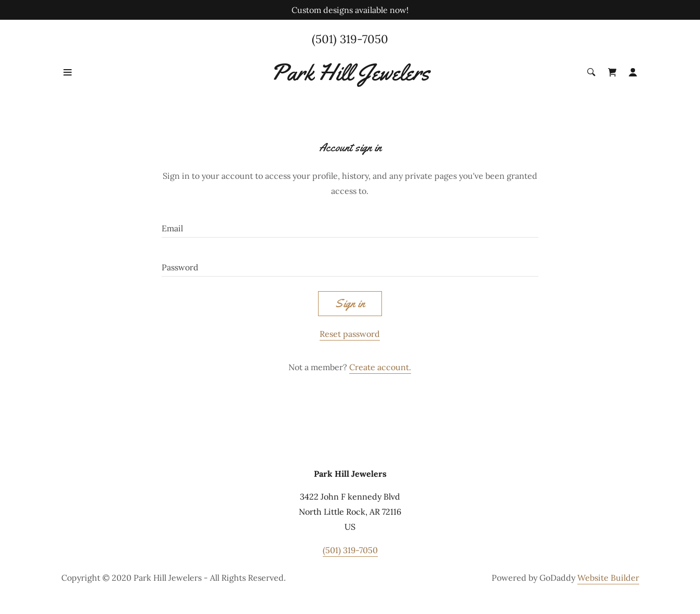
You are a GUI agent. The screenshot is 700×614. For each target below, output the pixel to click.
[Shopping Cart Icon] (612, 72)
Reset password (350, 334)
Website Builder (608, 578)
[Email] (350, 224)
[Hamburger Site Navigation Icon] (90, 72)
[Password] (350, 263)
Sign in (350, 304)
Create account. (380, 367)
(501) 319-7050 (350, 39)
